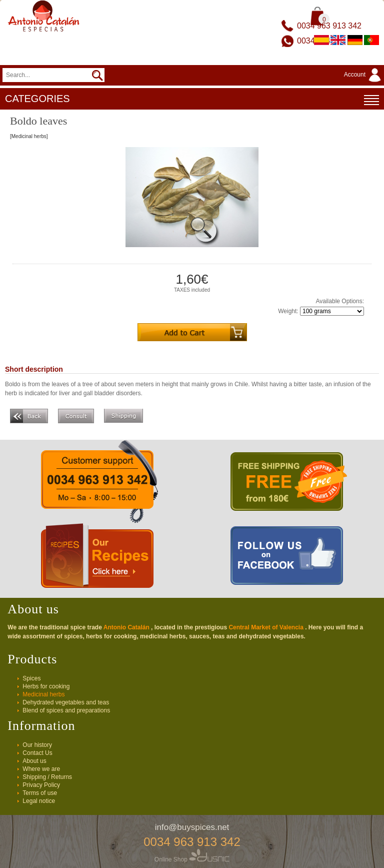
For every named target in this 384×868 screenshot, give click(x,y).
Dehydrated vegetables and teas (66, 702)
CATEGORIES (192, 100)
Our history (37, 745)
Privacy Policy (41, 785)
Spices (31, 678)
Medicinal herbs (43, 694)
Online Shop (192, 859)
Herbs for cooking (46, 686)
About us (34, 761)
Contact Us (37, 753)
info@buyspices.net (192, 827)
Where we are (41, 769)
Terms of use (40, 793)
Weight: (288, 311)
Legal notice (39, 801)
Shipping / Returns (47, 777)
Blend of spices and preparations (66, 710)
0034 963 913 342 (329, 26)
